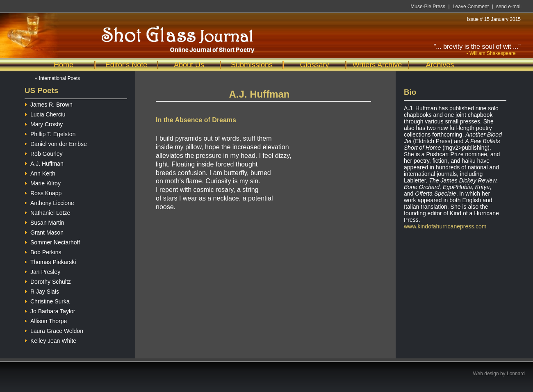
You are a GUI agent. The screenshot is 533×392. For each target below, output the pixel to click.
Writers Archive (377, 65)
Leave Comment (471, 7)
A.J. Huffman (44, 163)
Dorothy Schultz (48, 281)
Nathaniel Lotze (47, 212)
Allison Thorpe (46, 320)
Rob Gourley (44, 153)
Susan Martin (44, 222)
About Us (189, 65)
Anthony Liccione (49, 202)
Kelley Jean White (50, 340)
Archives (440, 65)
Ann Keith (40, 172)
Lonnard (516, 374)
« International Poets (57, 78)
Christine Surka (47, 300)
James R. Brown (49, 104)
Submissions (252, 65)
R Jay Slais (42, 291)
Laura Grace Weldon (54, 330)
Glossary (314, 65)
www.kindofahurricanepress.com (445, 226)
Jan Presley (42, 271)
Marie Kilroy (43, 182)
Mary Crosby (44, 123)
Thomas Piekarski (50, 261)
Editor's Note (126, 65)
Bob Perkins (43, 251)
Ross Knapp (43, 192)
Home (64, 65)
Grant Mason (44, 231)
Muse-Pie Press (428, 7)
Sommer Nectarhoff (52, 241)
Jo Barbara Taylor (50, 310)
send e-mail (509, 7)
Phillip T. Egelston (50, 133)
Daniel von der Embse (56, 143)
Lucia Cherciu (45, 113)
